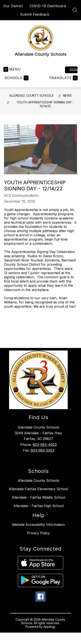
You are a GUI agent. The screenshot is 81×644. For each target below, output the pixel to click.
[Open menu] (12, 69)
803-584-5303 (42, 450)
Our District (13, 6)
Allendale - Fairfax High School (38, 506)
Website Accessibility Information (38, 525)
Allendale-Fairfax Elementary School (38, 489)
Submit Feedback (35, 14)
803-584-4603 (45, 445)
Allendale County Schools (31, 95)
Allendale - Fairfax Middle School (38, 497)
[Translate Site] (63, 78)
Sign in (74, 70)
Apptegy (49, 627)
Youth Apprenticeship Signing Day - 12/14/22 (45, 104)
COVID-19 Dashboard (48, 6)
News (67, 95)
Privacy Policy (38, 533)
